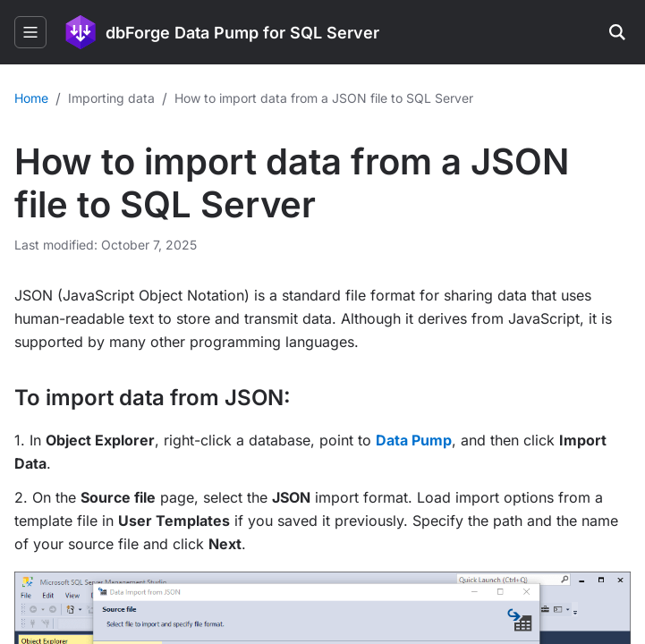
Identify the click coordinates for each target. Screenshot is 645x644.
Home (31, 98)
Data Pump (414, 440)
